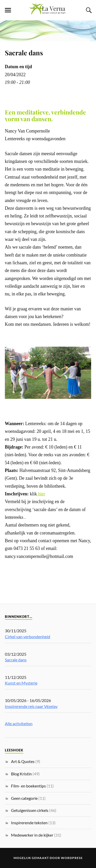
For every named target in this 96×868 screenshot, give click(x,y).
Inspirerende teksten (29, 823)
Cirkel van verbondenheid (28, 637)
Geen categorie (24, 798)
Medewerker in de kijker (32, 835)
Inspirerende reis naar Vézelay (31, 706)
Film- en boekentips (28, 786)
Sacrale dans (24, 52)
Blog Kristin (21, 774)
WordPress (72, 858)
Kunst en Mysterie (21, 683)
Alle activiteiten (19, 724)
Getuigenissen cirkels (30, 810)
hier (41, 494)
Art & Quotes (23, 761)
